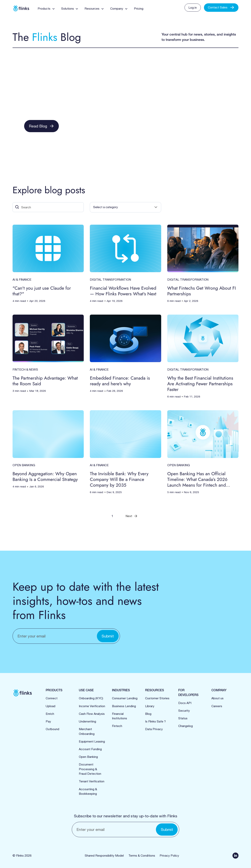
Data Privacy (154, 729)
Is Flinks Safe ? (155, 721)
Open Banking (88, 757)
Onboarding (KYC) (91, 698)
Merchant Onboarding (87, 731)
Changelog (186, 726)
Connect (52, 698)
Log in (193, 7)
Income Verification (92, 706)
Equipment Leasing (92, 741)
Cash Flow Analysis (92, 714)
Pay (48, 721)
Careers (217, 706)
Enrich (50, 714)
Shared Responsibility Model (104, 855)
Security (184, 711)
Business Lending (124, 706)
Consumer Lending (125, 698)
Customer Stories (157, 698)
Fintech (117, 726)
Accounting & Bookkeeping (88, 791)
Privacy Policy (169, 855)
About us (217, 698)
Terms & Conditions (142, 855)
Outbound (52, 729)
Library (150, 706)
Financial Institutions (120, 716)
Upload (50, 706)
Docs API (185, 703)
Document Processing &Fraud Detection (90, 769)
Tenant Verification (92, 781)
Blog (148, 714)
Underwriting (87, 721)
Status (183, 718)
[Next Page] (132, 516)
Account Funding (90, 749)
